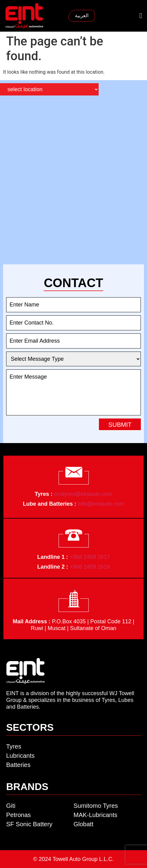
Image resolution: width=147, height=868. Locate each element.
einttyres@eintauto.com (83, 494)
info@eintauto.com (101, 504)
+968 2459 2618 (90, 567)
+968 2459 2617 (90, 557)
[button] (141, 16)
